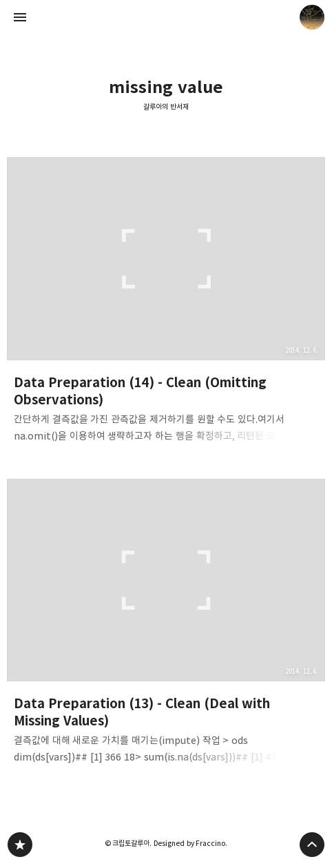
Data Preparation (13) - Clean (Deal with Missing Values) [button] (166, 626)
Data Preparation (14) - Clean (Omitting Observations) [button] (166, 304)
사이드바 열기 (20, 17)
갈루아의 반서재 (166, 107)
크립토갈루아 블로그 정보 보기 (312, 17)
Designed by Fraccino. (190, 843)
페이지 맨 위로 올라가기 (312, 845)
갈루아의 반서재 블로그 (20, 845)
